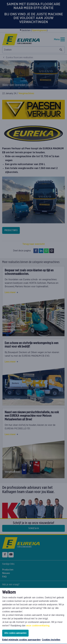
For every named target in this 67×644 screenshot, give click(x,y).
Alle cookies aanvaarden (15, 633)
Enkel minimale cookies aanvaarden (21, 640)
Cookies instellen (51, 640)
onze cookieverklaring (38, 626)
